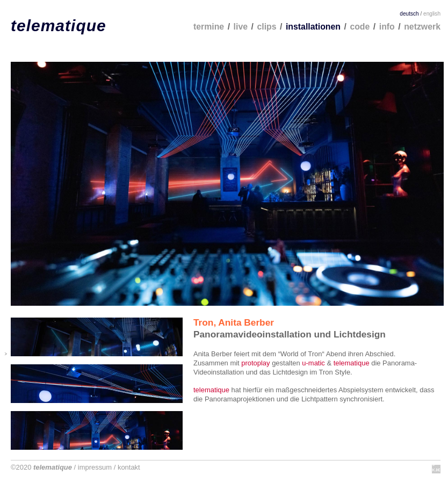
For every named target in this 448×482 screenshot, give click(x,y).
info (387, 27)
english (432, 14)
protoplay (255, 363)
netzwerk (422, 27)
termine (209, 27)
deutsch (409, 14)
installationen (313, 27)
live (241, 27)
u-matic (313, 363)
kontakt (129, 467)
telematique (59, 26)
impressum (95, 467)
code (360, 27)
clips (266, 27)
